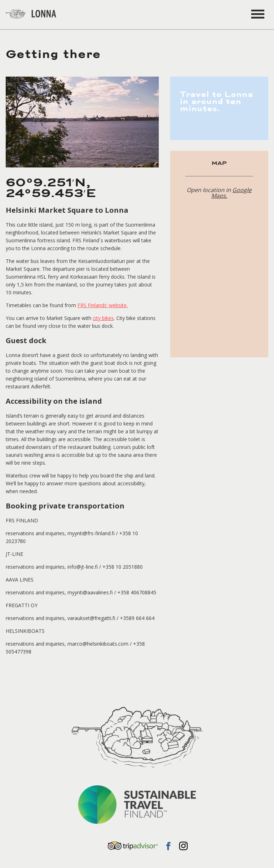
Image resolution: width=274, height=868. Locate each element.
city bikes (103, 318)
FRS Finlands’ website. (103, 305)
